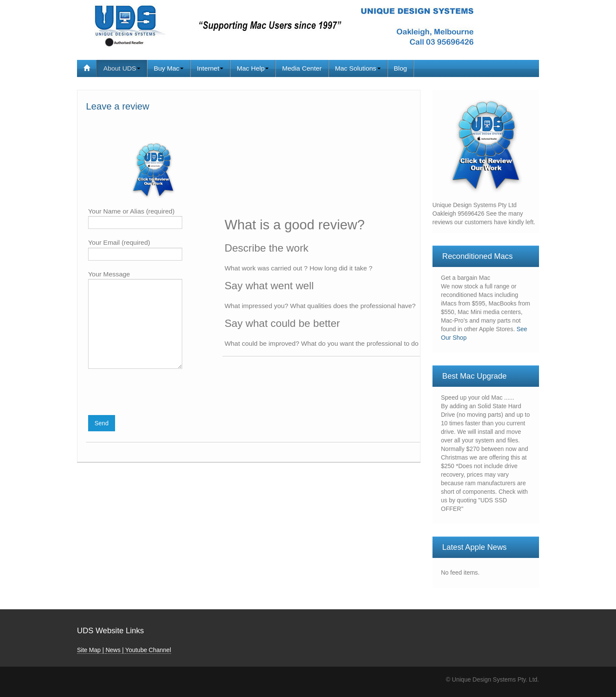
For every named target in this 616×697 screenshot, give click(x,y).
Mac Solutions (358, 68)
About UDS (122, 68)
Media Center (302, 68)
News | (115, 650)
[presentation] (153, 394)
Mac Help (253, 68)
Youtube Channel (148, 650)
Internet (210, 68)
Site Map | (91, 650)
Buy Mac (169, 68)
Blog (401, 68)
